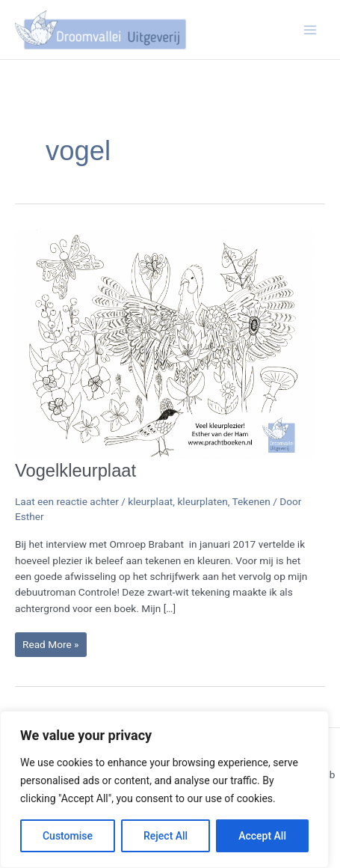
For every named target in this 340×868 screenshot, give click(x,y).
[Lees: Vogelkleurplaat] (164, 343)
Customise (68, 836)
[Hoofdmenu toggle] (310, 30)
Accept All (262, 836)
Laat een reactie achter (67, 501)
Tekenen (251, 501)
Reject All (166, 836)
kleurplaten (202, 501)
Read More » (54, 644)
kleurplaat (150, 501)
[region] (164, 789)
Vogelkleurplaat (75, 471)
